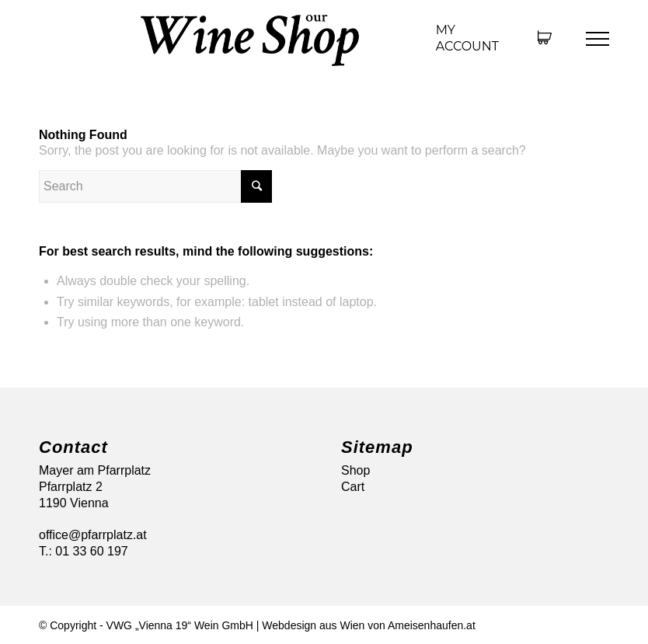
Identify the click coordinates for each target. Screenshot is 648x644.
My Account (467, 38)
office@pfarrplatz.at (93, 535)
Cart (353, 487)
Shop (355, 470)
